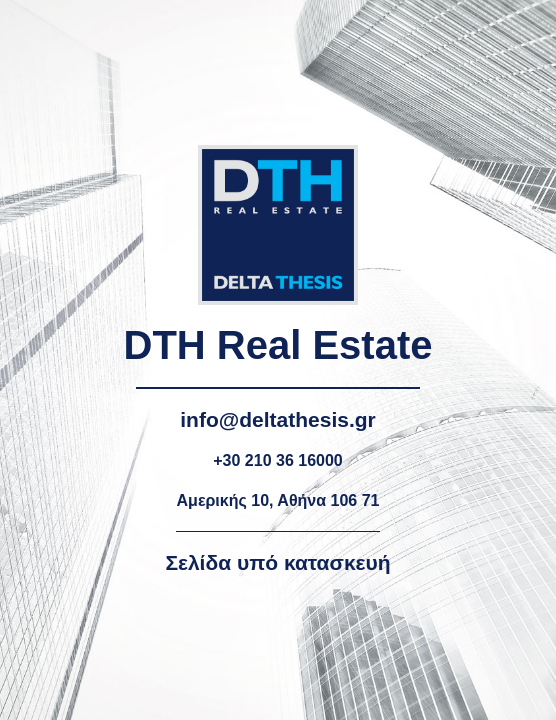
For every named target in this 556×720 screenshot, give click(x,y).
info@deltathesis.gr (278, 419)
